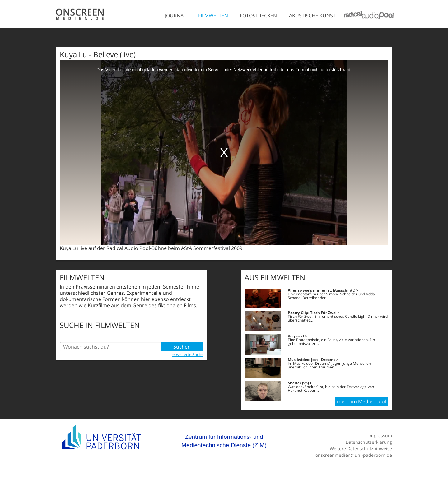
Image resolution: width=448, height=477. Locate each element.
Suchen (182, 347)
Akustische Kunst (312, 16)
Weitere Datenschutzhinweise (361, 449)
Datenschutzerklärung (369, 442)
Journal (175, 16)
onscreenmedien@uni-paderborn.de (354, 455)
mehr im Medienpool (362, 401)
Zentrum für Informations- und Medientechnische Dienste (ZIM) (224, 441)
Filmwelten (213, 16)
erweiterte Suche (188, 354)
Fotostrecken (258, 16)
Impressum (380, 435)
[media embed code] (224, 153)
